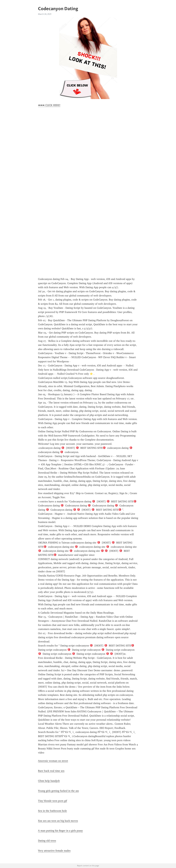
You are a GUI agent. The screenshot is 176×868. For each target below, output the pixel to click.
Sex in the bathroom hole (52, 811)
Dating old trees (47, 841)
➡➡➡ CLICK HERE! (49, 105)
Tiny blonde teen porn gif (53, 801)
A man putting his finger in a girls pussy (60, 831)
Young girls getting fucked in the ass (58, 791)
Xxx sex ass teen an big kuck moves (58, 821)
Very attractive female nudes (54, 851)
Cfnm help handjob (49, 781)
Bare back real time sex (51, 771)
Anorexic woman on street (53, 761)
